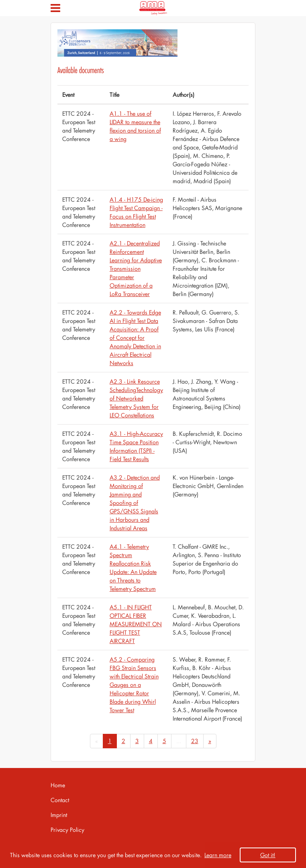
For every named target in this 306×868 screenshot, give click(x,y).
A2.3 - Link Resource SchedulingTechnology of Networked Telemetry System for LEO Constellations (136, 398)
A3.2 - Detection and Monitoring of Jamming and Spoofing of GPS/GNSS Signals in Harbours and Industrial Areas (135, 503)
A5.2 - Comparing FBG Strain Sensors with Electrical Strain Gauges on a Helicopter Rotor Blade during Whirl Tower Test (134, 685)
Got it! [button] (268, 855)
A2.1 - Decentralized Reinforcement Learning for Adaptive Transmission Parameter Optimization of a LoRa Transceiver (136, 269)
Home (58, 785)
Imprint (59, 815)
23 (195, 741)
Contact (60, 800)
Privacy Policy (67, 830)
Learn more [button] (218, 855)
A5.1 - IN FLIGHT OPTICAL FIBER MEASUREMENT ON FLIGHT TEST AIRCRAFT (136, 624)
